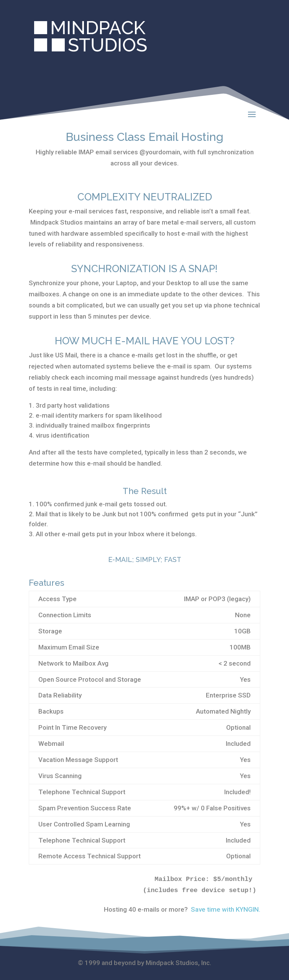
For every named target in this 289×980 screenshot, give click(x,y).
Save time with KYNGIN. (226, 909)
